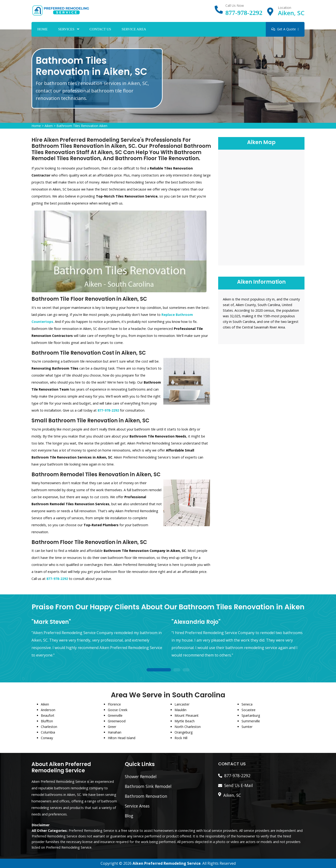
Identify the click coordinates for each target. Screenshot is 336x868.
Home (42, 29)
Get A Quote (285, 29)
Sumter (247, 727)
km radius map (261, 207)
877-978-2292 (244, 13)
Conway (47, 738)
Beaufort (48, 715)
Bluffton (47, 721)
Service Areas (137, 806)
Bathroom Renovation (146, 796)
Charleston (49, 727)
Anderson (48, 710)
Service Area (134, 29)
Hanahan (115, 732)
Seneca (247, 704)
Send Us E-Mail (239, 785)
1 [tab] (159, 670)
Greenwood (117, 721)
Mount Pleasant (187, 715)
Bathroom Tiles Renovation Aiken (82, 126)
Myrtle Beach (185, 721)
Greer (112, 727)
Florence (114, 704)
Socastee (248, 710)
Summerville (251, 721)
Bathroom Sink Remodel (148, 786)
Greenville (115, 715)
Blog (129, 816)
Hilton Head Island (122, 738)
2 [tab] (177, 670)
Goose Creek (118, 710)
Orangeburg (184, 732)
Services (66, 29)
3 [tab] (186, 670)
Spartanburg (251, 715)
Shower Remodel (141, 776)
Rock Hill (181, 738)
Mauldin (180, 710)
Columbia (48, 732)
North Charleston (188, 727)
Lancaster (182, 704)
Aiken (49, 126)
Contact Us (100, 29)
